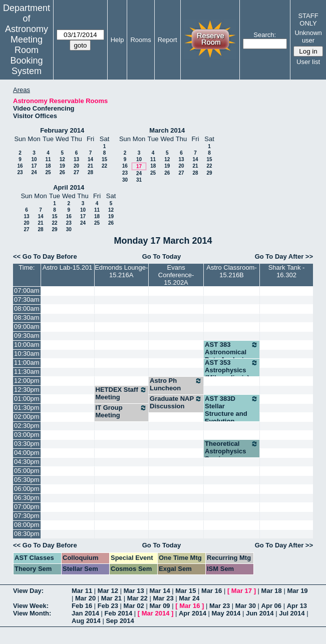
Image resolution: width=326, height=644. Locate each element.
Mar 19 (297, 591)
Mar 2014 (156, 613)
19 (62, 166)
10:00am (27, 345)
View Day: (28, 591)
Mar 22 (137, 598)
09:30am (27, 336)
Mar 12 (108, 591)
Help (117, 40)
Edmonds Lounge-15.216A (121, 271)
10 (34, 159)
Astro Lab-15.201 (68, 267)
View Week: (31, 606)
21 (90, 166)
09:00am (27, 327)
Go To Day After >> (284, 256)
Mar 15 (186, 591)
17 (34, 166)
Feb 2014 (119, 613)
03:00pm (27, 435)
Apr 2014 (193, 613)
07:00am (27, 290)
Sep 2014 (120, 621)
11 (48, 159)
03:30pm (27, 444)
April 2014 (69, 187)
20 (76, 166)
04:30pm (27, 462)
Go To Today (162, 256)
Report (168, 40)
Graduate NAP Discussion (176, 402)
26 (62, 172)
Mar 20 (85, 598)
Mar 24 (189, 598)
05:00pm (27, 471)
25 (48, 172)
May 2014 (226, 613)
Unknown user (308, 37)
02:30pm (27, 426)
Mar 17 (242, 591)
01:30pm (27, 408)
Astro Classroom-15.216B (231, 271)
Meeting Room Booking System (26, 55)
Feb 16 (82, 606)
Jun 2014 (260, 613)
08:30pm (27, 534)
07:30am (27, 299)
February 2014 (62, 130)
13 (76, 159)
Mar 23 (163, 598)
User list (308, 62)
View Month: (32, 613)
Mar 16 (212, 591)
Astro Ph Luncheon (176, 384)
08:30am (27, 317)
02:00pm (27, 417)
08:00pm (27, 525)
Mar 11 (82, 591)
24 (34, 172)
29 (209, 173)
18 (48, 166)
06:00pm (27, 489)
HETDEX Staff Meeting (122, 393)
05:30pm (27, 480)
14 (90, 159)
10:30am (27, 354)
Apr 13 (297, 606)
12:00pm (27, 381)
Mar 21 (111, 598)
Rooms (140, 40)
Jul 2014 (292, 613)
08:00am (27, 308)
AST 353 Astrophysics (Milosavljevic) (232, 370)
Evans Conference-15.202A (176, 275)
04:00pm (27, 453)
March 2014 (167, 130)
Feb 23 (108, 606)
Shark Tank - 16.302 (287, 271)
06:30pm (27, 498)
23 (20, 172)
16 (20, 166)
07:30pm (27, 516)
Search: (265, 35)
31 (139, 180)
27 (76, 172)
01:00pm (27, 399)
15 (104, 159)
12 (62, 159)
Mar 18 (272, 591)
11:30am (27, 372)
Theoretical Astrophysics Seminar (232, 451)
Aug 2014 (86, 621)
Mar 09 (159, 606)
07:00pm (27, 507)
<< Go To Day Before (45, 256)
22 (104, 166)
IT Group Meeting (122, 411)
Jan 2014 (85, 613)
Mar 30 (246, 606)
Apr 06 (271, 606)
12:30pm (27, 390)
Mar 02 (134, 606)
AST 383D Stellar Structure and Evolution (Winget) (232, 414)
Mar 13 (134, 591)
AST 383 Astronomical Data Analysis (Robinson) (232, 356)
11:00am (27, 363)
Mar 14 (159, 591)
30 (125, 180)
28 (90, 172)
